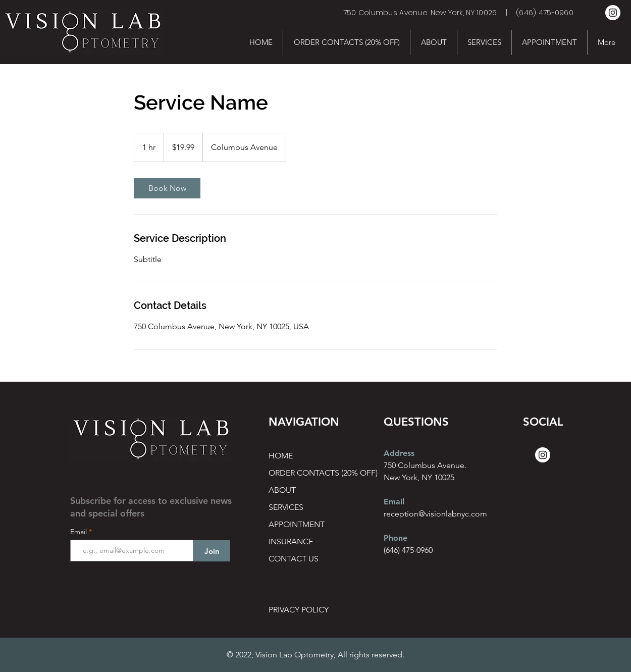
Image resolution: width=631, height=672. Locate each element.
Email (80, 532)
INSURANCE (291, 541)
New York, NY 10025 (419, 477)
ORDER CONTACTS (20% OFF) (304, 473)
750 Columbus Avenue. (425, 465)
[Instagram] (613, 13)
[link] (167, 188)
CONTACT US (294, 559)
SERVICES (286, 507)
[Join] (212, 551)
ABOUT (282, 490)
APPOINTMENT (297, 524)
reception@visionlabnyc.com (435, 514)
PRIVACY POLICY (299, 610)
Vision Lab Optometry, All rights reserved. (330, 655)
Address (399, 453)
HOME (281, 456)
